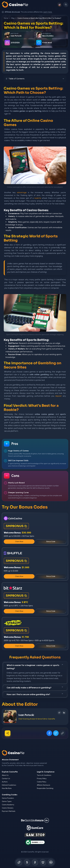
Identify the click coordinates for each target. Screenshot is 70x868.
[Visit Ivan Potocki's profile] (10, 717)
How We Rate (7, 788)
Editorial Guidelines (9, 785)
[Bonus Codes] (27, 862)
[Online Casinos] (19, 862)
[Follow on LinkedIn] (64, 713)
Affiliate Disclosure (43, 785)
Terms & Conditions (44, 775)
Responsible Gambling (45, 788)
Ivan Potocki (26, 715)
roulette (38, 198)
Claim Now (19, 542)
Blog (13, 18)
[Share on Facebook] (49, 733)
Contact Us (6, 779)
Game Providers (8, 798)
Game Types (7, 801)
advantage (22, 192)
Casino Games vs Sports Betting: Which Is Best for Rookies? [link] (39, 18)
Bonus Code (51, 542)
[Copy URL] (62, 733)
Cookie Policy (42, 782)
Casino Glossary (8, 808)
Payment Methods (9, 811)
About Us (5, 775)
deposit (58, 396)
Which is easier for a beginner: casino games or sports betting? (35, 667)
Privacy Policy (42, 779)
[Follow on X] (59, 713)
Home (6, 18)
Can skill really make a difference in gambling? (35, 687)
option (18, 64)
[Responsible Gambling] (51, 862)
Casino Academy (8, 805)
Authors (5, 782)
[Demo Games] (43, 862)
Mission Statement (10, 760)
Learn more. (48, 12)
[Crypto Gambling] (35, 862)
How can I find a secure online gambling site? (35, 694)
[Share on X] (56, 733)
